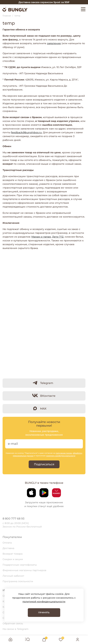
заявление (54, 43)
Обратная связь (13, 623)
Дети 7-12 (58, 237)
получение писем (64, 453)
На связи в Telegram (16, 629)
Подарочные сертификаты (20, 565)
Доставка (8, 548)
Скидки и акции (13, 559)
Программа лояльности (18, 581)
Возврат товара (13, 554)
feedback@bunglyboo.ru (26, 132)
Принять (44, 612)
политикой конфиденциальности (44, 602)
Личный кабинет (13, 576)
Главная (7, 16)
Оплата (7, 543)
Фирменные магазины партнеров (24, 570)
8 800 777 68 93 (13, 519)
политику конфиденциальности (61, 456)
